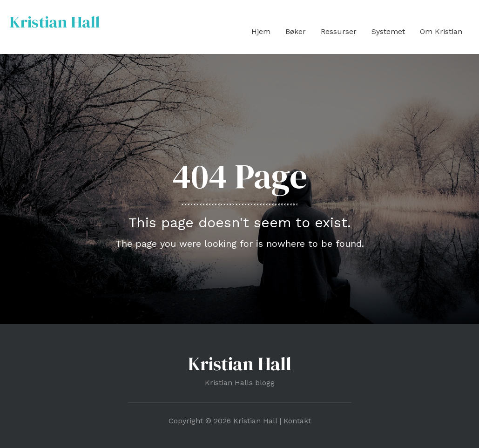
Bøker (296, 31)
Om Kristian (441, 31)
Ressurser (339, 31)
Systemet (388, 31)
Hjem (261, 31)
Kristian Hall (55, 22)
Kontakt (297, 421)
